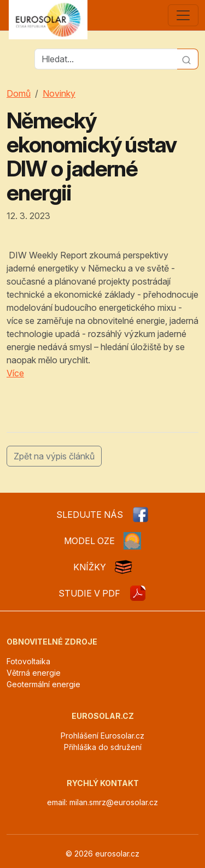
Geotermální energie (43, 684)
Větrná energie (34, 673)
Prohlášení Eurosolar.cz (102, 736)
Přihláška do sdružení (103, 747)
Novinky (59, 93)
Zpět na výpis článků (54, 456)
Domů (19, 93)
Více (15, 373)
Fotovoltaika (28, 661)
